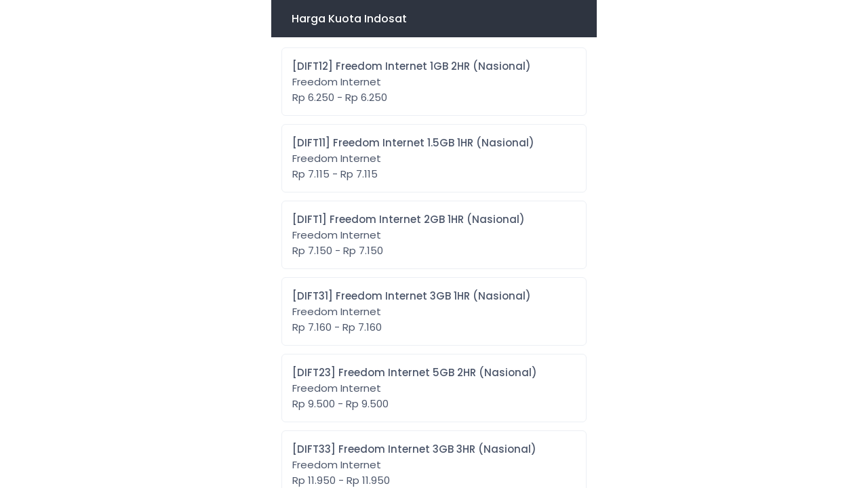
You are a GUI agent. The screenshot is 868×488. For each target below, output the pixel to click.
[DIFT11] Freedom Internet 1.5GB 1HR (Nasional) (413, 159)
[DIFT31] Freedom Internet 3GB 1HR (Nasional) (412, 312)
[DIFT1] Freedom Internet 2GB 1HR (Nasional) (409, 235)
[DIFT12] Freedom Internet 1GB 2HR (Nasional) (412, 82)
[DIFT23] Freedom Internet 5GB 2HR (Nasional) (415, 388)
